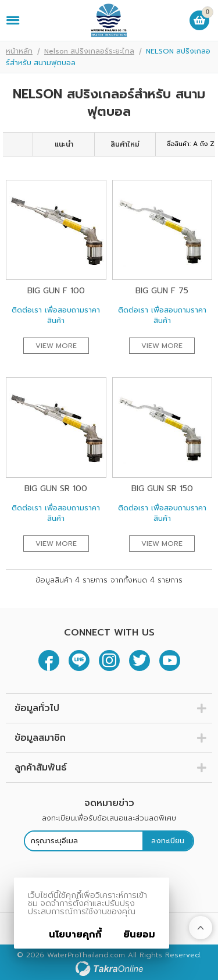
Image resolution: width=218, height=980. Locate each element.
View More (56, 346)
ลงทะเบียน (168, 841)
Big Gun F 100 (56, 291)
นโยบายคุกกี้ (75, 935)
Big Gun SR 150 (162, 489)
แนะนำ (64, 144)
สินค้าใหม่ (125, 144)
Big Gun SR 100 (56, 489)
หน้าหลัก (19, 51)
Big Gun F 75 (162, 291)
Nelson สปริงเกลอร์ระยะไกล (89, 51)
